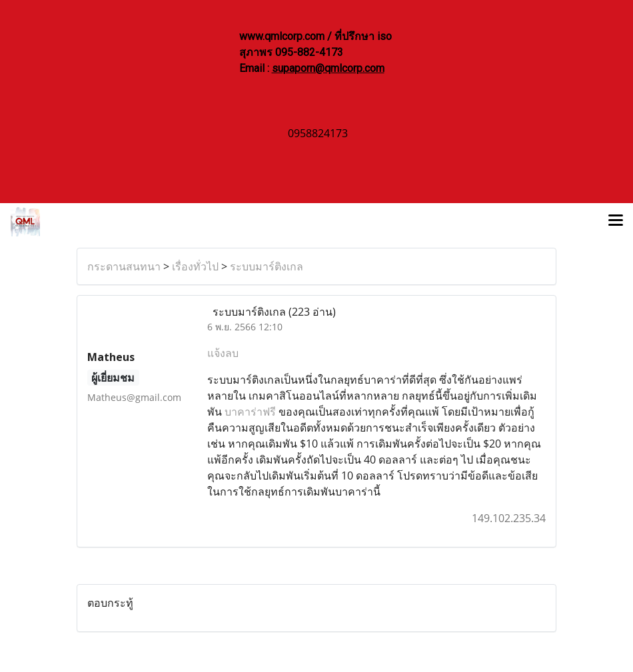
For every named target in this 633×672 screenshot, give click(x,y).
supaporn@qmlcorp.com (328, 68)
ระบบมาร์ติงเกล (267, 266)
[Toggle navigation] (616, 222)
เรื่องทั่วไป (195, 266)
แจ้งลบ (223, 353)
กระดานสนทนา (124, 266)
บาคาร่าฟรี (250, 412)
